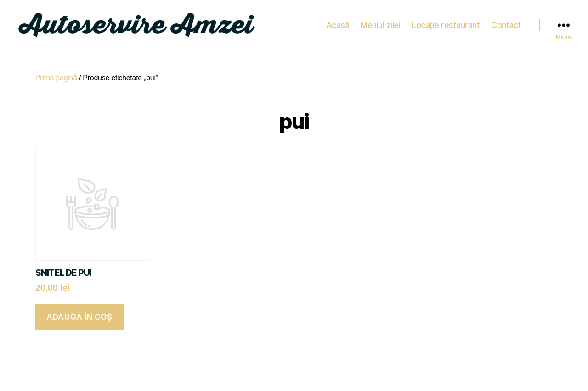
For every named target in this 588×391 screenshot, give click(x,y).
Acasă (338, 23)
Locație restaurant (446, 23)
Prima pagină (56, 73)
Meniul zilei (380, 23)
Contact (506, 23)
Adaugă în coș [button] (79, 313)
